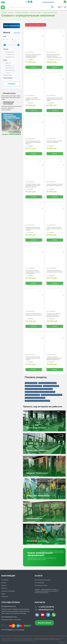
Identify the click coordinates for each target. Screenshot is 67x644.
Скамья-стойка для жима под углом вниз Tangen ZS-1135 (55, 229)
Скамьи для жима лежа (31, 383)
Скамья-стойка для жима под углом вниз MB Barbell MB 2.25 (33, 142)
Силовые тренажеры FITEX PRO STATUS (52, 395)
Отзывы (4, 583)
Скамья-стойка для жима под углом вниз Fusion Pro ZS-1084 (33, 358)
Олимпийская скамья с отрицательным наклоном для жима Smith (33, 272)
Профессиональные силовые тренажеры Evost (37, 401)
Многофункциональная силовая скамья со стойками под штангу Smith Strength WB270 (54, 56)
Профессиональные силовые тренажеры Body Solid (39, 389)
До (13, 40)
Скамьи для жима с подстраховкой (47, 383)
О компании (5, 580)
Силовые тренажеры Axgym (32, 395)
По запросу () (10, 54)
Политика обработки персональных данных (47, 638)
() (8, 63)
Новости (4, 585)
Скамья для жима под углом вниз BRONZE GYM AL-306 (55, 185)
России (22, 630)
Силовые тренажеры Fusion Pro (33, 386)
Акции (3, 594)
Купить (34, 67)
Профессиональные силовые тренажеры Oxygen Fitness (40, 392)
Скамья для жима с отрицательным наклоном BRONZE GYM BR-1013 (54, 358)
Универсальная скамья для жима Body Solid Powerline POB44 (55, 99)
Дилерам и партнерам (8, 591)
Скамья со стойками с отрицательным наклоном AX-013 (33, 99)
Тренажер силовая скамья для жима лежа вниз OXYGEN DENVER (33, 56)
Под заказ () (10, 57)
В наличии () (10, 52)
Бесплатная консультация (43, 580)
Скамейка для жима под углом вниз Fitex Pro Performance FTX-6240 (54, 315)
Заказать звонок (44, 623)
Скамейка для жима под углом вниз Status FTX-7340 (55, 271)
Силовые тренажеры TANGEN (51, 386)
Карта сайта (62, 642)
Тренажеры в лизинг (41, 585)
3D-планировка (40, 583)
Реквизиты (5, 597)
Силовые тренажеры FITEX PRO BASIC (35, 398)
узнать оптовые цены (37, 25)
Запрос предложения (12, 26)
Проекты (4, 588)
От (4, 40)
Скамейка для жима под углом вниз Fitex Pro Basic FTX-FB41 (33, 229)
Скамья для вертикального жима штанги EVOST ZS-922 (34, 314)
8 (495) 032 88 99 (48, 2)
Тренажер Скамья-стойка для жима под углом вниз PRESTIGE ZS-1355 (33, 186)
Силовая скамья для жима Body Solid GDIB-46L (54, 142)
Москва (10, 630)
